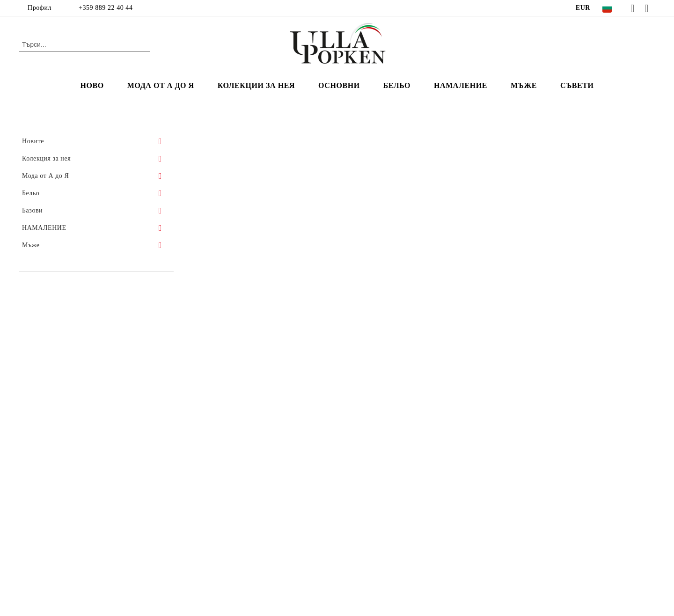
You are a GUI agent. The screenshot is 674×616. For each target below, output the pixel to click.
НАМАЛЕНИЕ (461, 85)
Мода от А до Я (161, 85)
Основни (339, 85)
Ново (92, 85)
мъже (524, 85)
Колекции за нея (256, 85)
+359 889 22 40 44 (106, 8)
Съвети (577, 85)
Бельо (397, 85)
